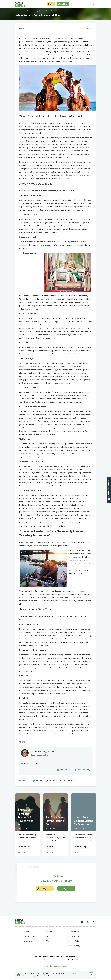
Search (49, 932)
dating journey (64, 178)
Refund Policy (74, 946)
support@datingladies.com (55, 966)
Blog (48, 936)
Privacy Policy (74, 941)
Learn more (74, 976)
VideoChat (29, 932)
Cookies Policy (75, 936)
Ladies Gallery (30, 936)
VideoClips (29, 941)
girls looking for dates (72, 175)
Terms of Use (74, 932)
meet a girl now (45, 172)
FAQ (48, 941)
